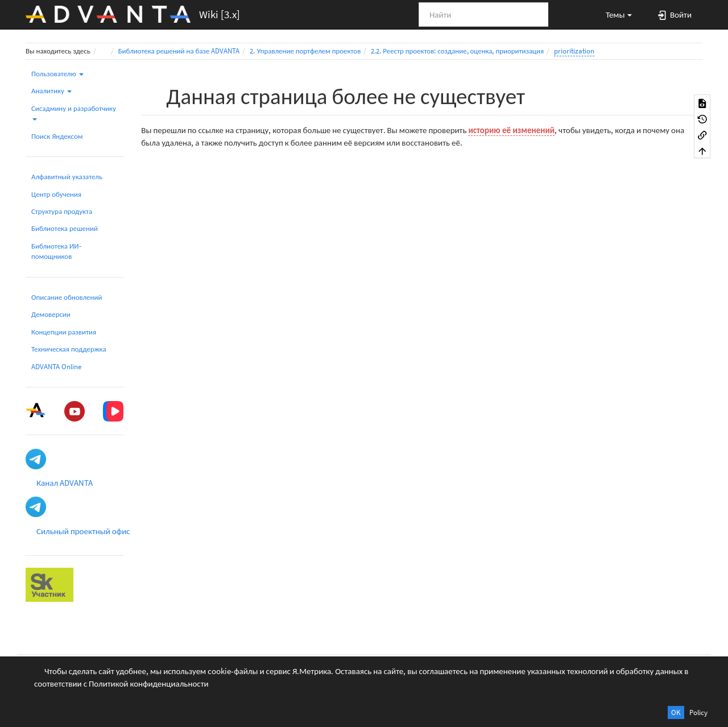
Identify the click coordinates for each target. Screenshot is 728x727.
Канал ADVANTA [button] (65, 483)
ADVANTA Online (56, 367)
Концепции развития (64, 332)
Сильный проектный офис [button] (83, 531)
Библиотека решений (65, 228)
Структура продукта (62, 211)
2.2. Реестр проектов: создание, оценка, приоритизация (457, 51)
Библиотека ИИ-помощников (56, 251)
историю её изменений (511, 130)
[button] (614, 14)
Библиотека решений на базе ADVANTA (179, 51)
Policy (698, 712)
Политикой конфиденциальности (149, 683)
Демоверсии (51, 314)
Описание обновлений (67, 297)
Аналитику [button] (51, 91)
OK (676, 712)
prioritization (574, 51)
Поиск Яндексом (57, 136)
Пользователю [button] (57, 74)
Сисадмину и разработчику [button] (74, 112)
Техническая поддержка (69, 349)
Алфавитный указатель (67, 177)
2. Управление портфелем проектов (305, 51)
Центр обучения (56, 194)
